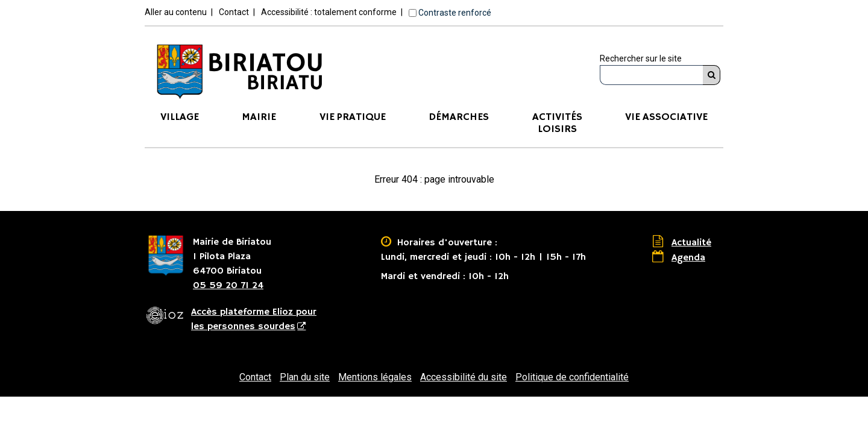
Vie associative (666, 117)
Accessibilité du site (464, 377)
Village (180, 117)
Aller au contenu (176, 12)
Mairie (259, 117)
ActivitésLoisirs (557, 123)
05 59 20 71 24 (228, 286)
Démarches (459, 117)
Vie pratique (353, 117)
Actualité (691, 243)
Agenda (688, 258)
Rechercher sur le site (641, 58)
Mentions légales (375, 377)
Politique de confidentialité (572, 377)
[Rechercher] (712, 75)
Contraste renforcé (455, 13)
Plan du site (305, 377)
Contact (234, 12)
